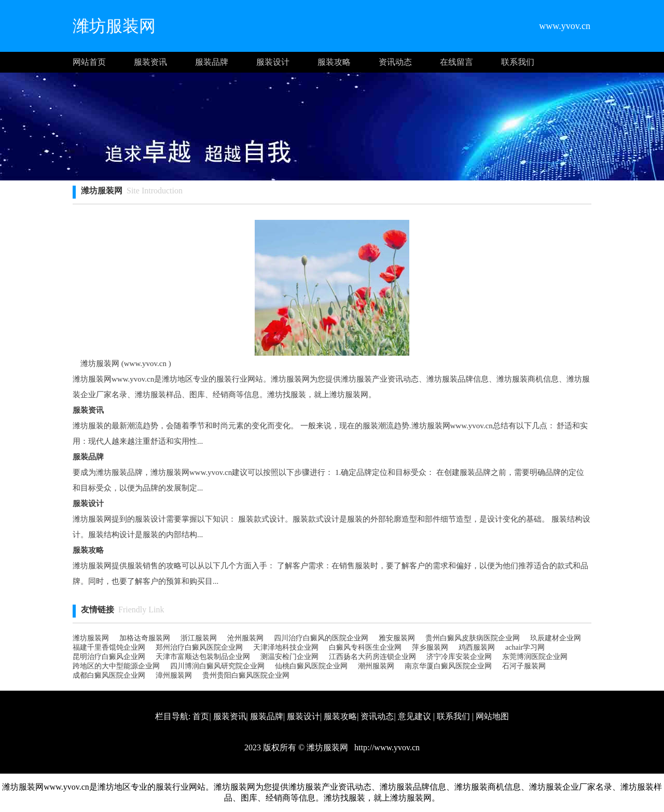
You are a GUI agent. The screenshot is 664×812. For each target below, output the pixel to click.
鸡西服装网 (477, 647)
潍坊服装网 (91, 638)
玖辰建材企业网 (556, 638)
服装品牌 (212, 62)
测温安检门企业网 (289, 657)
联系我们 (518, 62)
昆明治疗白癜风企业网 (109, 657)
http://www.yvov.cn (386, 747)
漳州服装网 (174, 675)
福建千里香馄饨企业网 (109, 647)
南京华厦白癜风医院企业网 (448, 666)
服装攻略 (334, 62)
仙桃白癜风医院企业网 (311, 666)
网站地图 (492, 716)
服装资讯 (150, 62)
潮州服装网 (376, 666)
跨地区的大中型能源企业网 (116, 666)
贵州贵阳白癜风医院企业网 (246, 675)
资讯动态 (395, 62)
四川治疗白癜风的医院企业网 (321, 638)
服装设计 (273, 62)
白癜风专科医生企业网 (365, 647)
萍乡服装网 (430, 647)
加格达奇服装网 (145, 638)
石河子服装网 (524, 666)
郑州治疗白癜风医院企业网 (199, 647)
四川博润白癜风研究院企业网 (217, 666)
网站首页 (89, 62)
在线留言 (457, 62)
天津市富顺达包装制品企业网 (203, 657)
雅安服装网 (397, 638)
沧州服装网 (245, 638)
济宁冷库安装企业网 (459, 657)
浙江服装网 (199, 638)
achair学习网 (525, 647)
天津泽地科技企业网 (286, 647)
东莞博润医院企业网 (535, 657)
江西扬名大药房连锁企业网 (372, 657)
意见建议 (414, 716)
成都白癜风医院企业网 (109, 675)
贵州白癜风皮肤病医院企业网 (473, 638)
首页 (201, 716)
